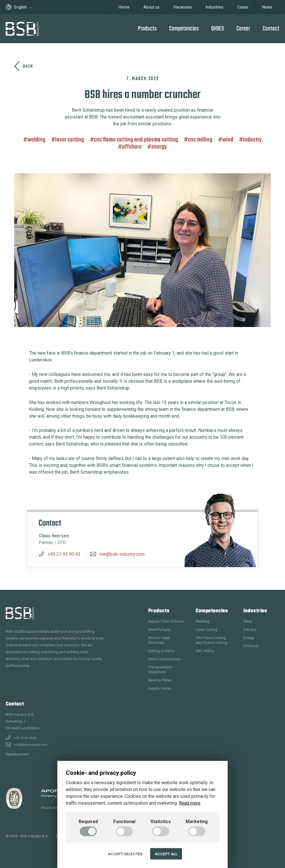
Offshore (132, 147)
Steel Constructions (164, 659)
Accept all (166, 854)
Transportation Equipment (160, 669)
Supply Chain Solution (166, 621)
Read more (190, 803)
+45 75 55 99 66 (25, 738)
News (267, 7)
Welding (36, 140)
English (19, 7)
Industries (215, 7)
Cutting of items (161, 651)
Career (243, 29)
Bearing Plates (160, 680)
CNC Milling (200, 140)
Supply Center (160, 688)
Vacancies (183, 7)
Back (24, 66)
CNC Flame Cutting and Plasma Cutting (136, 140)
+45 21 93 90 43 (64, 554)
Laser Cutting (70, 140)
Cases (243, 7)
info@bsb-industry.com (31, 745)
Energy (159, 147)
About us (151, 7)
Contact (271, 29)
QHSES (218, 29)
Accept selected (125, 854)
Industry (252, 140)
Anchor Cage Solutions (159, 640)
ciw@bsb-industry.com (122, 554)
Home (124, 7)
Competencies (184, 29)
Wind (228, 140)
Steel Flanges (159, 629)
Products (147, 29)
